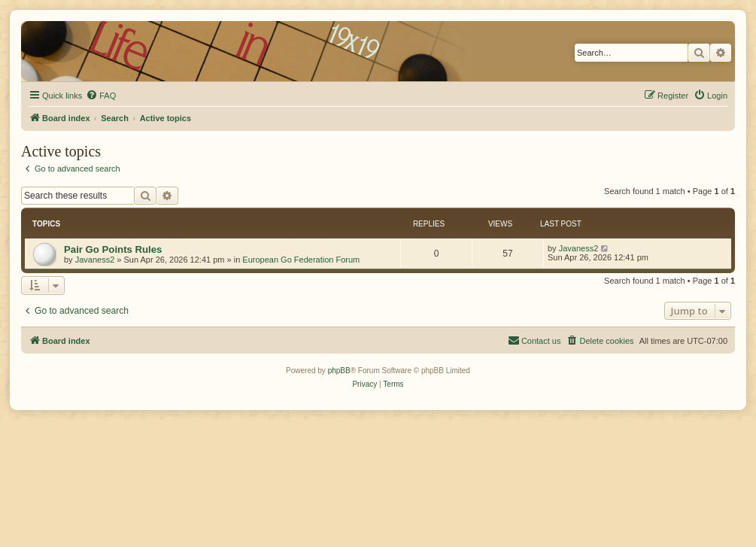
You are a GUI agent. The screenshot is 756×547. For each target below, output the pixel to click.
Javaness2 (95, 260)
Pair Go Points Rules (113, 249)
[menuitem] (101, 96)
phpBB (339, 371)
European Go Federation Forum (301, 260)
